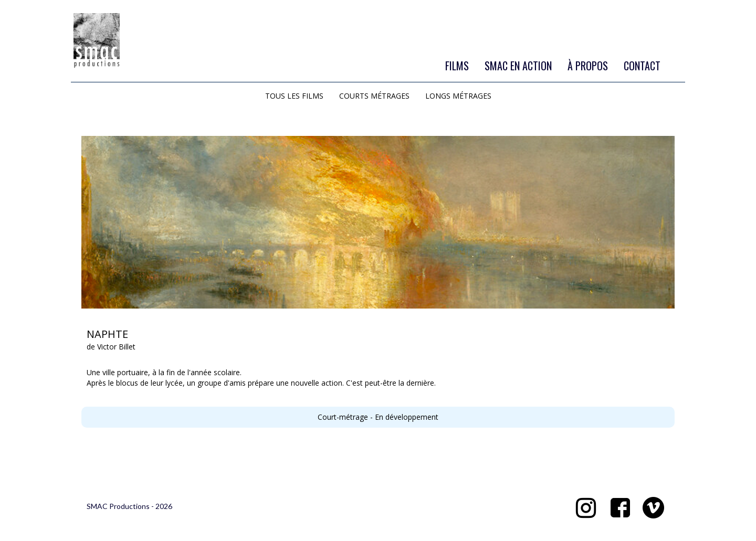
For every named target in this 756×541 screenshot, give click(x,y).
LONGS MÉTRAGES (458, 96)
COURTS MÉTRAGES (374, 96)
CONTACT (642, 66)
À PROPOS (588, 66)
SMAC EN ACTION (518, 66)
